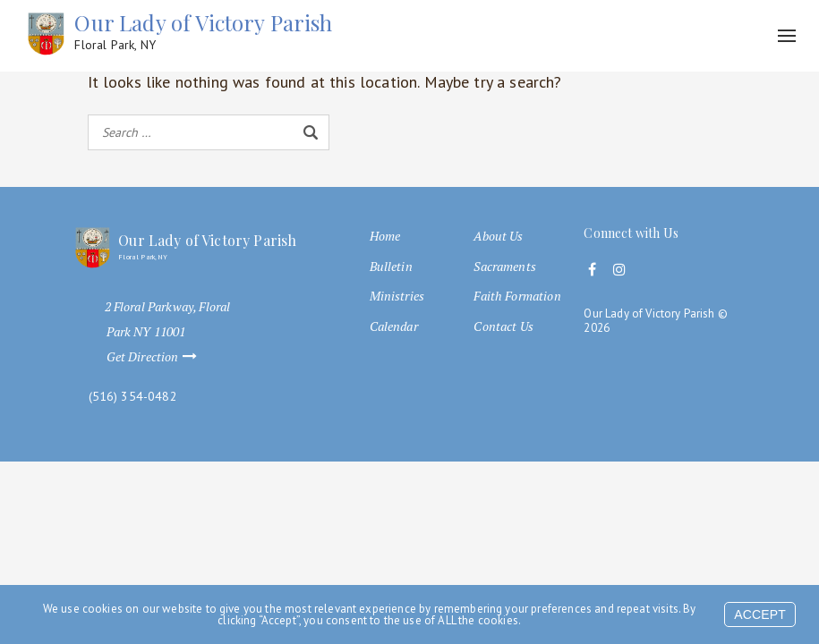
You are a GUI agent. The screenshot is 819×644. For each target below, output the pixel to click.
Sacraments (505, 267)
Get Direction (160, 357)
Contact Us (503, 326)
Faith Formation (517, 296)
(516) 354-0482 (133, 397)
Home (385, 236)
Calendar (394, 326)
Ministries (397, 296)
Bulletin (391, 267)
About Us (498, 236)
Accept (760, 614)
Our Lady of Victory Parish (203, 32)
